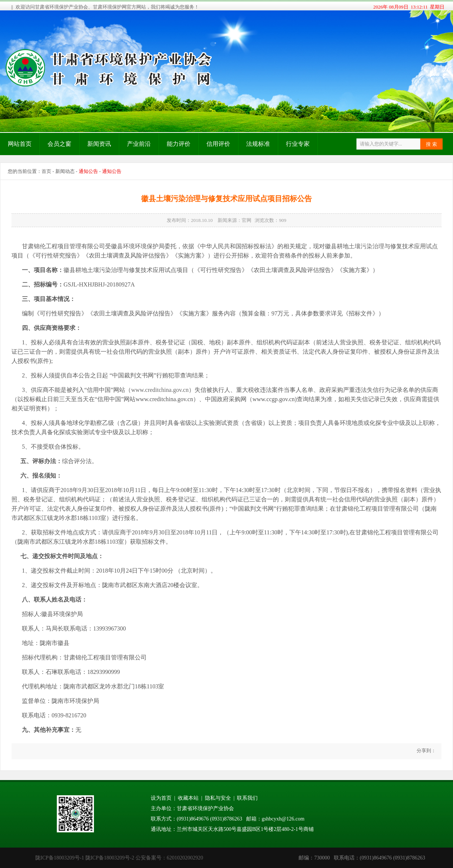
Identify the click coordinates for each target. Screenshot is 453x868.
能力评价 (179, 144)
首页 (46, 171)
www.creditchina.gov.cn (160, 390)
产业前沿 (139, 144)
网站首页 (20, 144)
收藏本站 (188, 798)
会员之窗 (59, 144)
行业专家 (298, 144)
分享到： (426, 751)
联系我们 (247, 798)
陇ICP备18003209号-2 (110, 858)
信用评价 (218, 144)
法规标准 (258, 144)
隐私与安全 (218, 798)
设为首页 (161, 798)
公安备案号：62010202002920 (169, 858)
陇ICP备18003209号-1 (60, 858)
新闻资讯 (99, 144)
